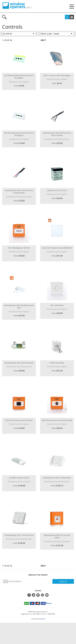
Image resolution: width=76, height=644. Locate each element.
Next (43, 40)
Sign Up (63, 581)
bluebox (42, 619)
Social (38, 591)
